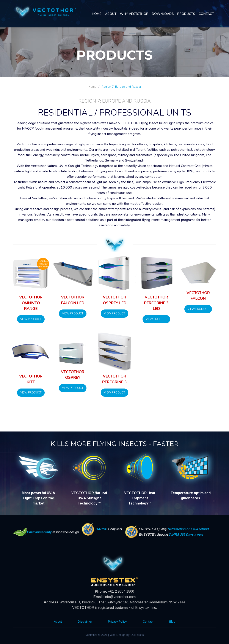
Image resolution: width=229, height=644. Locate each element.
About (111, 14)
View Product (31, 319)
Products (186, 14)
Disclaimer (85, 622)
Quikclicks (137, 635)
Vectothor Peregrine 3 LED (156, 303)
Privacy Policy (117, 622)
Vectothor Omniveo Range (31, 303)
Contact (206, 14)
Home (97, 14)
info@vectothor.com (120, 597)
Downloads (163, 14)
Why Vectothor (134, 14)
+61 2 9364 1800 (121, 591)
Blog (172, 622)
